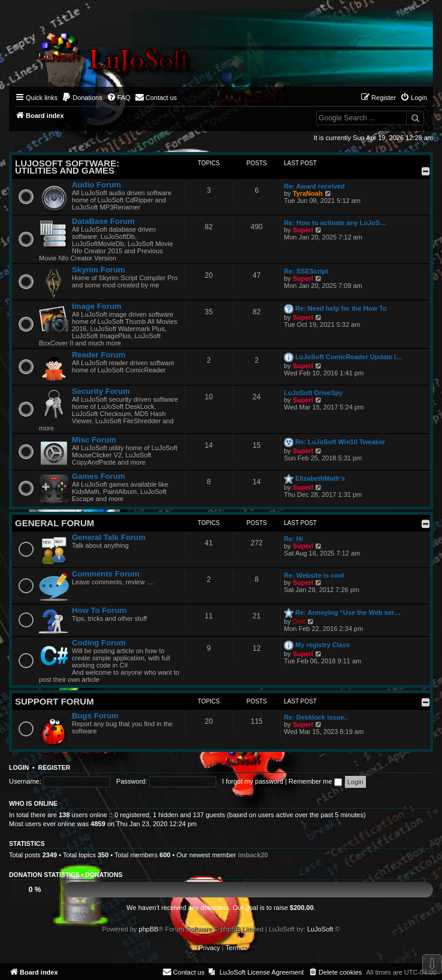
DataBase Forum (103, 221)
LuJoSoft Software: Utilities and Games (67, 167)
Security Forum (101, 391)
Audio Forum (96, 185)
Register (55, 767)
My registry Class (323, 645)
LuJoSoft (320, 929)
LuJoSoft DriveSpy (313, 393)
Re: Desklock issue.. (316, 717)
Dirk (299, 621)
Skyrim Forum (99, 270)
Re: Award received (314, 186)
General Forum (55, 523)
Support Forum (55, 701)
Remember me (315, 781)
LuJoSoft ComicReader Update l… (349, 357)
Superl (303, 230)
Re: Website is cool (314, 575)
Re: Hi (293, 539)
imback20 (253, 855)
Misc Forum (94, 440)
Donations (104, 875)
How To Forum (99, 610)
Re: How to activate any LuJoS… (335, 223)
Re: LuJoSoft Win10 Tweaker (340, 442)
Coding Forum (99, 643)
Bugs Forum (95, 716)
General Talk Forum (109, 537)
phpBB (149, 929)
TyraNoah (308, 193)
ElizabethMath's (320, 478)
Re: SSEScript (306, 271)
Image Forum (97, 306)
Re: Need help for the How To (341, 308)
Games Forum (99, 476)
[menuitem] (82, 98)
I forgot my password (253, 781)
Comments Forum (106, 574)
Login (19, 767)
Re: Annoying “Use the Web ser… (348, 612)
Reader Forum (99, 355)
